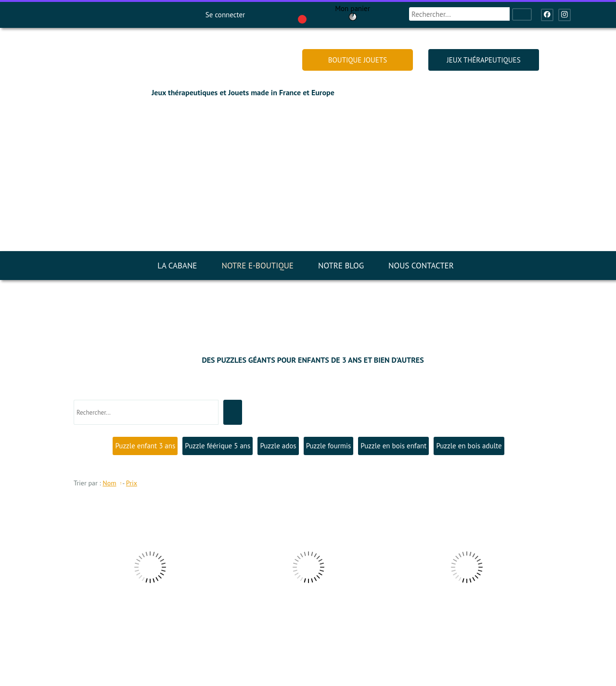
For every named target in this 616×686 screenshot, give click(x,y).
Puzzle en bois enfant (393, 446)
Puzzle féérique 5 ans (218, 446)
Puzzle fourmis (329, 446)
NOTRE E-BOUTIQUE (257, 266)
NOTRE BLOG (341, 266)
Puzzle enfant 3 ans (145, 446)
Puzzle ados (278, 446)
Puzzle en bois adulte (469, 446)
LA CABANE (177, 266)
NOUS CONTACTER (421, 266)
